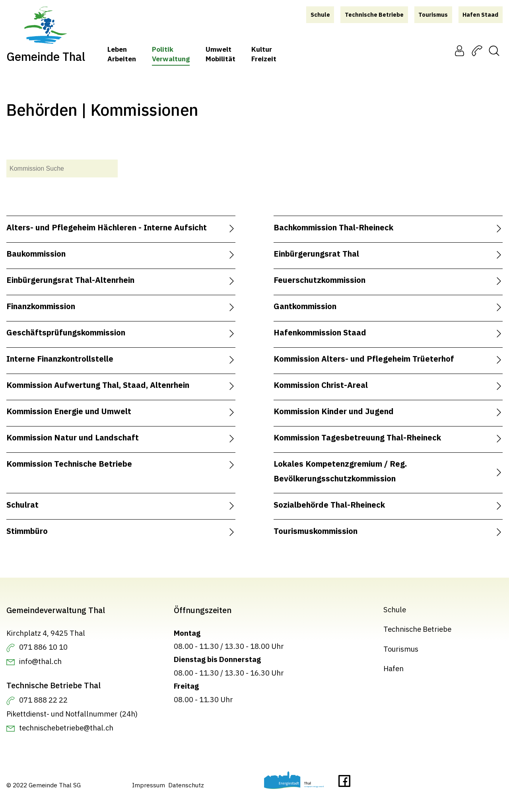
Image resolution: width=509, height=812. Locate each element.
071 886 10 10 (43, 646)
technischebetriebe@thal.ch (66, 728)
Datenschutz (186, 785)
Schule (395, 609)
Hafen (393, 668)
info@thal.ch (40, 661)
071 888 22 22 (43, 700)
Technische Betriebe (417, 629)
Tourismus (401, 648)
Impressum (149, 785)
